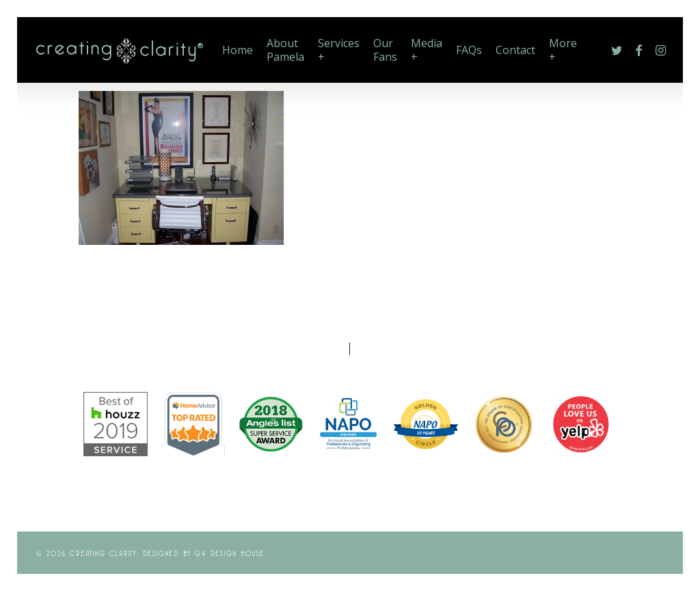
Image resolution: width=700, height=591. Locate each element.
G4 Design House (230, 552)
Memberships (398, 347)
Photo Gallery (302, 347)
